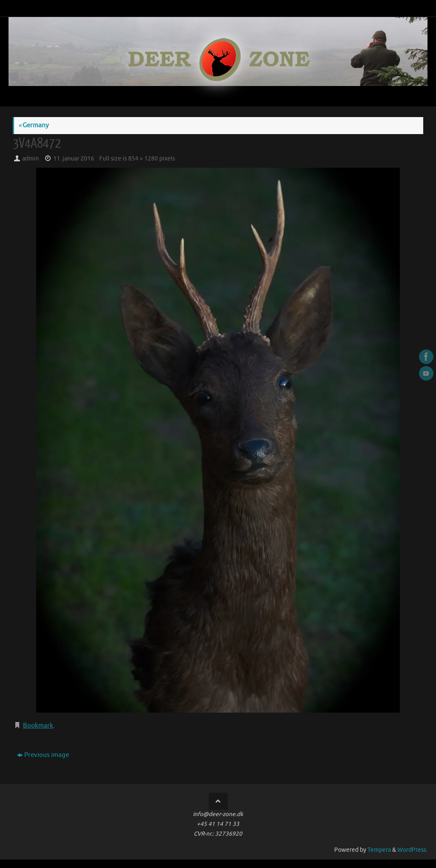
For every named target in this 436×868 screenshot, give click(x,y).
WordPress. (412, 850)
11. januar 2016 (74, 159)
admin (30, 159)
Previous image (43, 755)
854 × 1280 (143, 159)
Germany (33, 125)
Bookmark (38, 726)
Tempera (379, 850)
